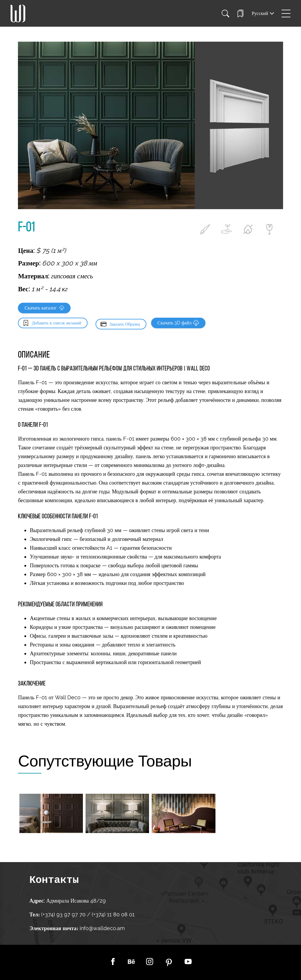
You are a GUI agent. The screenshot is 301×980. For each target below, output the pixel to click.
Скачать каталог (44, 308)
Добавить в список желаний (56, 323)
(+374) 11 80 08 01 (112, 914)
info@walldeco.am (102, 928)
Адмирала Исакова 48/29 (76, 901)
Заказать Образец (125, 323)
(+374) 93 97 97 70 (64, 914)
